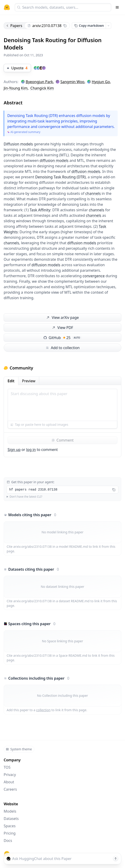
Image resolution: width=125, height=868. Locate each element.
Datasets (11, 819)
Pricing (10, 833)
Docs (8, 841)
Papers (14, 26)
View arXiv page (62, 318)
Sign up (14, 450)
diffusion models (54, 160)
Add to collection (62, 348)
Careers (10, 789)
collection (43, 710)
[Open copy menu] (108, 26)
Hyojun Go (101, 82)
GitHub (62, 338)
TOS (7, 767)
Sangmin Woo (72, 82)
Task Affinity (40, 210)
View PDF (62, 328)
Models (10, 811)
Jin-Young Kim (16, 88)
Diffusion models (18, 144)
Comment (62, 440)
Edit (11, 381)
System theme (19, 749)
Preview (29, 381)
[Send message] (116, 859)
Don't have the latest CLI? (26, 497)
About (9, 782)
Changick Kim (42, 88)
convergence (94, 276)
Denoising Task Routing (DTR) (61, 177)
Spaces (10, 826)
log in (31, 450)
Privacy (10, 775)
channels (93, 193)
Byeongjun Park (39, 82)
